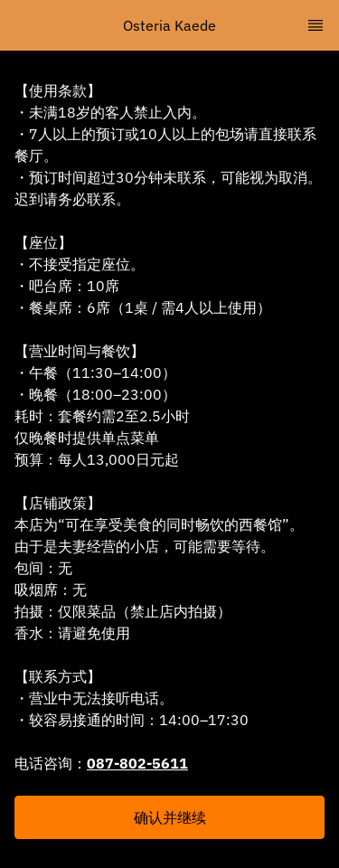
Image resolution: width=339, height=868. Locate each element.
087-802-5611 (137, 763)
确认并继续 (170, 817)
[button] (169, 817)
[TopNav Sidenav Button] (315, 25)
